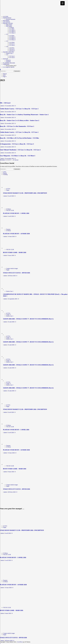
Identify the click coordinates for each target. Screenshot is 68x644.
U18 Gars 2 (12, 51)
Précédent (2, 160)
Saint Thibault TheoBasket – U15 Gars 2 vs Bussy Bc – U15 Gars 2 (20, 150)
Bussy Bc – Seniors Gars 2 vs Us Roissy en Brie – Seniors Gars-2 (20, 120)
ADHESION (6, 64)
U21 (7, 55)
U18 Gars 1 (12, 49)
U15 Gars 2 (12, 45)
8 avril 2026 (11, 196)
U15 (7, 41)
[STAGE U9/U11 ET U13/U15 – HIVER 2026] (10, 267)
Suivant (16, 160)
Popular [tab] (5, 173)
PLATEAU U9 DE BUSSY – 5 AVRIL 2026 (16, 213)
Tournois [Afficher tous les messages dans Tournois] (8, 229)
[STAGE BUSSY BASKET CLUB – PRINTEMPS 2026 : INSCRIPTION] (10, 187)
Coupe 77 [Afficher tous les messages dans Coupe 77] (8, 315)
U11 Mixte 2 (12, 32)
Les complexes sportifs (9, 67)
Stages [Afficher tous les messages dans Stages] (8, 190)
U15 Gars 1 (12, 44)
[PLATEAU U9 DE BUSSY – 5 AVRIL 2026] (10, 208)
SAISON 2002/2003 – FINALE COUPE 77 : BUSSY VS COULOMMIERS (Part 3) (28, 365)
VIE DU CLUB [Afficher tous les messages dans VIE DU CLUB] (10, 210)
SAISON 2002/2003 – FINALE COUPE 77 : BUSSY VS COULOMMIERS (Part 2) (28, 342)
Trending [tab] (5, 174)
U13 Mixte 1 (12, 37)
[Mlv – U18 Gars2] (9, 100)
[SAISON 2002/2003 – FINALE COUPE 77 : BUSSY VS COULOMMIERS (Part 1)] (9, 311)
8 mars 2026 (11, 255)
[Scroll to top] (0, 643)
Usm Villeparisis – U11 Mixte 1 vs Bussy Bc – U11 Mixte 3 (18, 156)
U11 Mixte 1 (12, 30)
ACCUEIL (6, 17)
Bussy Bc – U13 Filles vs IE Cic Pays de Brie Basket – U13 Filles (19, 138)
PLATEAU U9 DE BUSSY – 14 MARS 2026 (16, 234)
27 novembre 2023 (10, 106)
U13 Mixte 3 (12, 40)
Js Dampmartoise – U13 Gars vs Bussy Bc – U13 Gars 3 (17, 144)
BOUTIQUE (6, 21)
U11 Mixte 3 (12, 33)
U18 (7, 47)
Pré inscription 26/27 (11, 66)
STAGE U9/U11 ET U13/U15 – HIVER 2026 (17, 273)
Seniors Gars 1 (10, 53)
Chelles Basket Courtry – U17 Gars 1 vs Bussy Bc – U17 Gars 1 (19, 132)
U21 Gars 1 (12, 56)
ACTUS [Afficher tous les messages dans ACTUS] (8, 189)
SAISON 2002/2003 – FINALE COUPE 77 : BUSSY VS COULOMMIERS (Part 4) (28, 388)
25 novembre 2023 (10, 135)
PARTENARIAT (7, 18)
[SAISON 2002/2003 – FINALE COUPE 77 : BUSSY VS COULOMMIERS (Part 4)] (9, 379)
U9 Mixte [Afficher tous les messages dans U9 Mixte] (8, 209)
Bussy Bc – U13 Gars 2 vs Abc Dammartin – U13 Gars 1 (17, 126)
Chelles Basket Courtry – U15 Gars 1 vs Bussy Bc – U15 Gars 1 (19, 109)
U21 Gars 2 (12, 57)
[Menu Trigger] (63, 3)
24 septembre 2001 (13, 299)
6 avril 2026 (11, 216)
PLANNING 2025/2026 (9, 63)
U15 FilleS (12, 42)
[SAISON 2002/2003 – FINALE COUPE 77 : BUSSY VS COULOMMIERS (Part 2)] (9, 333)
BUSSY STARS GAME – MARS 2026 (15, 252)
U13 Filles (12, 36)
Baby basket (9, 25)
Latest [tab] (5, 172)
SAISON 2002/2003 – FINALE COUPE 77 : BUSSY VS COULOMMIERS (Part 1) (28, 319)
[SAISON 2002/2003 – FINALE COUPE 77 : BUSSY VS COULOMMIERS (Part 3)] (9, 357)
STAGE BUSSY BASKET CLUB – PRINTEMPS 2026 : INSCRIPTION (25, 193)
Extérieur (8, 62)
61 (14, 160)
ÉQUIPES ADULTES (8, 52)
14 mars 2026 (11, 236)
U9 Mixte (12, 27)
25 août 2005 (11, 322)
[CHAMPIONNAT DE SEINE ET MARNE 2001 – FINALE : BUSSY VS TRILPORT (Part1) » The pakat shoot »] (9, 289)
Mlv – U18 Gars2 (5, 103)
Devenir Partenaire (11, 19)
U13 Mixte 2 (12, 38)
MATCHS (6, 59)
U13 (7, 34)
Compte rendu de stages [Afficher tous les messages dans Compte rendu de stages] (12, 268)
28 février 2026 (12, 276)
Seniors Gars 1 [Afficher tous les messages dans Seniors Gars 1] (10, 291)
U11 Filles (12, 29)
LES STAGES (7, 22)
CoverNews (20, 642)
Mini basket (9, 26)
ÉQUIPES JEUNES (8, 23)
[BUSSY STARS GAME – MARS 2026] (10, 248)
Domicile (8, 60)
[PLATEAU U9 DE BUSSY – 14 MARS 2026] (10, 228)
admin (2, 106)
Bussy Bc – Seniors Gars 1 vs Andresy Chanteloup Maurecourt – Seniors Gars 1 (24, 115)
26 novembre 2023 (10, 112)
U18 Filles (12, 48)
